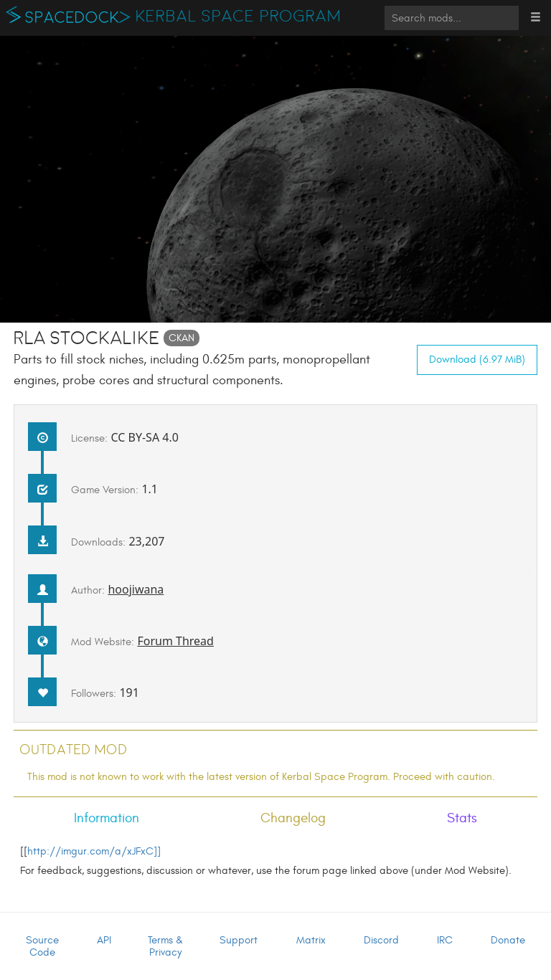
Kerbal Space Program (239, 16)
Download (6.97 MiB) (477, 360)
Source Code (42, 946)
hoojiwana (136, 589)
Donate (508, 940)
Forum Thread (175, 641)
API (104, 940)
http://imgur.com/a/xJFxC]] (94, 851)
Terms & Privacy (165, 946)
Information (107, 818)
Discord (381, 940)
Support (239, 940)
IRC (445, 940)
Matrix (311, 940)
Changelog (293, 818)
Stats (462, 818)
